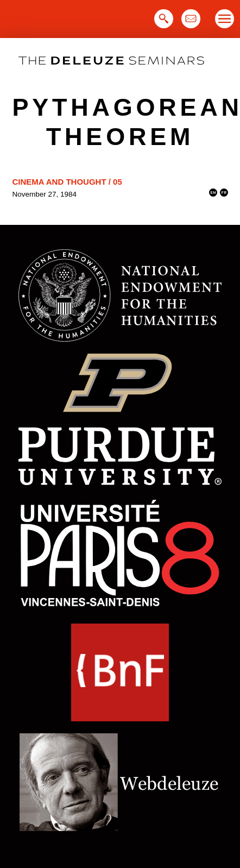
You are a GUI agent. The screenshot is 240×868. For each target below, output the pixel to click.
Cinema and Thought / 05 (67, 182)
